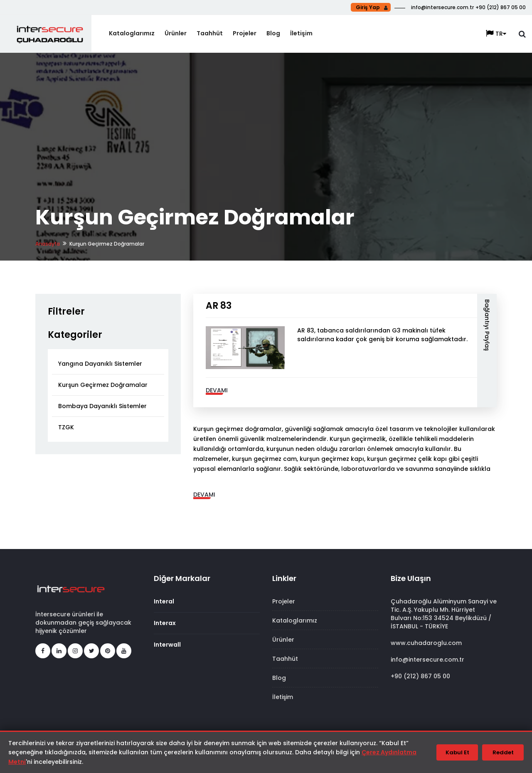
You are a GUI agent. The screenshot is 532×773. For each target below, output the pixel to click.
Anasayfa (48, 244)
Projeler (245, 33)
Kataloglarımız (132, 33)
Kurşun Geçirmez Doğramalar (103, 385)
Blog (273, 33)
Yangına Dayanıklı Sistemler (100, 364)
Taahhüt (210, 33)
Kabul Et (457, 752)
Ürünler (176, 33)
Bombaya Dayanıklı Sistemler (102, 406)
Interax (165, 623)
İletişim (301, 33)
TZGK (66, 427)
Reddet (503, 752)
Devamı (217, 390)
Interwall (167, 645)
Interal (164, 601)
